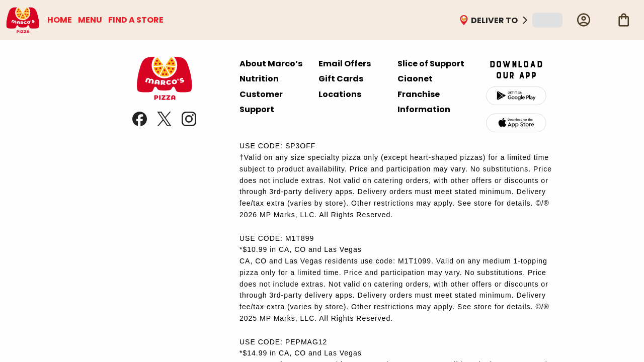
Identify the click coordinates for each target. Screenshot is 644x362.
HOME (60, 20)
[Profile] (584, 20)
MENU (90, 20)
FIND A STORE (136, 20)
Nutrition (259, 79)
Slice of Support (431, 64)
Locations (340, 94)
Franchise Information (424, 102)
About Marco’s (271, 64)
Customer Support (261, 102)
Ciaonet (415, 79)
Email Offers (345, 64)
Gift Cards (341, 79)
